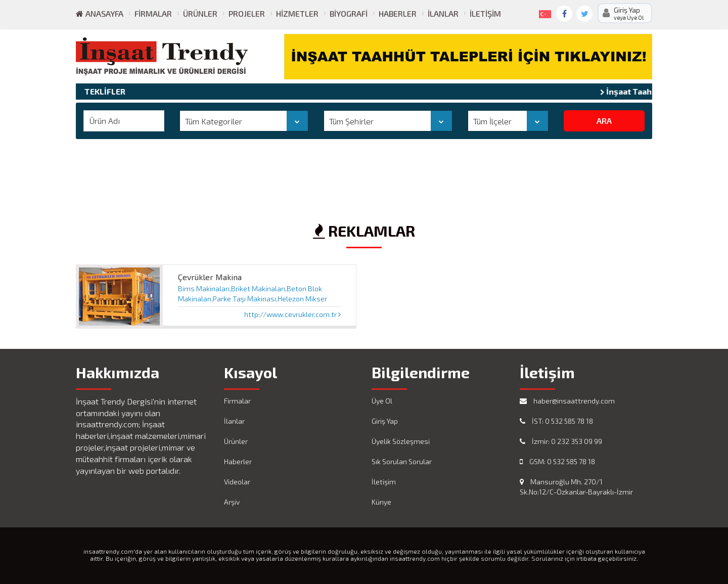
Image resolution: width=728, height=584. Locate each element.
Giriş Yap (385, 421)
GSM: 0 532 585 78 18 (557, 461)
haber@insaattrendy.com (567, 401)
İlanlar (443, 13)
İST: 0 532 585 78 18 (556, 421)
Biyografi (349, 13)
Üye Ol (382, 401)
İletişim (485, 13)
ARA (604, 121)
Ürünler (200, 13)
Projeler (247, 13)
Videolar (237, 482)
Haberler (398, 13)
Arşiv (232, 502)
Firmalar (153, 13)
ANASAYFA (100, 13)
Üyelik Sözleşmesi (401, 441)
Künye (381, 502)
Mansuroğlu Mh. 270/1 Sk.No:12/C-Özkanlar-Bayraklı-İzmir (576, 487)
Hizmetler (297, 13)
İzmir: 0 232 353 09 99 (561, 441)
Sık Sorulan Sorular (402, 461)
